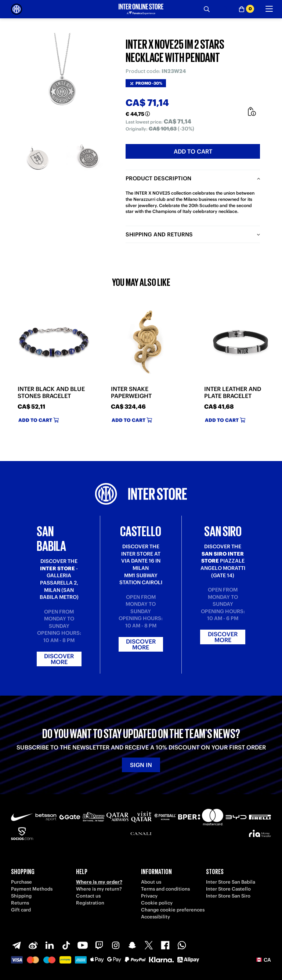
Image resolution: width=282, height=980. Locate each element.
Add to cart (193, 151)
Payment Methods (32, 889)
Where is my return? (99, 889)
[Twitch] (99, 945)
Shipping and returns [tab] (159, 234)
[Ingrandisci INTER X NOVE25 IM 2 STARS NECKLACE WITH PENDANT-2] (89, 159)
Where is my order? (99, 882)
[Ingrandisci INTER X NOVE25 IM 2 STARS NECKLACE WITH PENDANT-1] (37, 159)
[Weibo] (33, 945)
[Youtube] (83, 945)
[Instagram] (116, 945)
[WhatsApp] (182, 945)
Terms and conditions (165, 889)
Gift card (21, 910)
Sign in (141, 765)
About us (151, 882)
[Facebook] (165, 945)
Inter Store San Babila (231, 882)
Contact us (88, 896)
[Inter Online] (17, 9)
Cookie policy (157, 903)
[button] (264, 960)
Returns (20, 903)
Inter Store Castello (228, 889)
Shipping (21, 896)
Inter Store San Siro (228, 896)
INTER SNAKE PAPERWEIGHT (131, 393)
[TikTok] (66, 945)
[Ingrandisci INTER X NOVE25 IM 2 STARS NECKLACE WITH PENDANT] (63, 81)
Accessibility (156, 917)
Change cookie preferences (173, 910)
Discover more (59, 659)
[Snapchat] (132, 945)
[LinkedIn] (50, 945)
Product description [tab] (158, 178)
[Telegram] (17, 945)
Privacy (149, 896)
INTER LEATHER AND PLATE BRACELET (233, 393)
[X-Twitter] (149, 945)
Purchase (21, 882)
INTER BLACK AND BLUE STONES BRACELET (51, 393)
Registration (90, 903)
